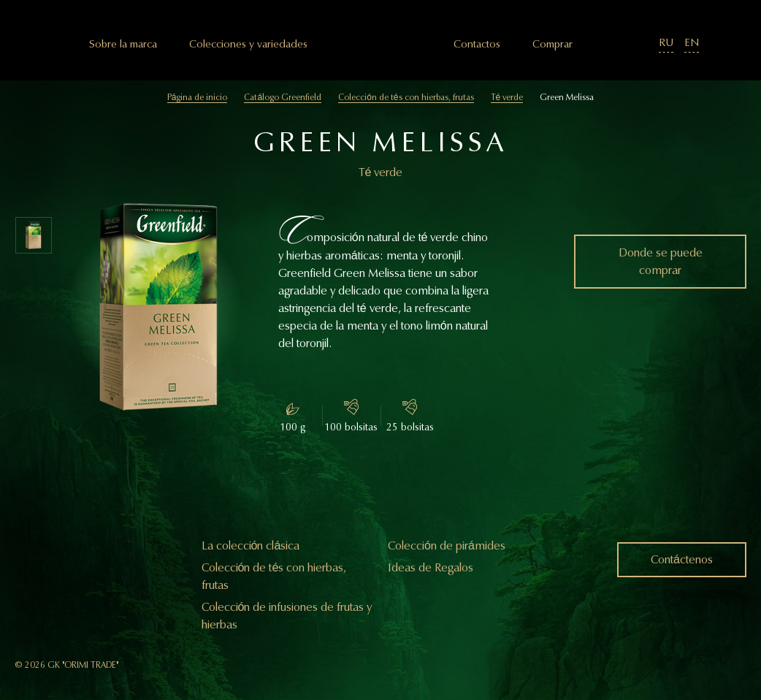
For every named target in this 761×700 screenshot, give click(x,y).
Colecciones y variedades (248, 44)
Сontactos (477, 44)
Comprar (552, 44)
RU (666, 43)
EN (692, 43)
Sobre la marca (123, 44)
